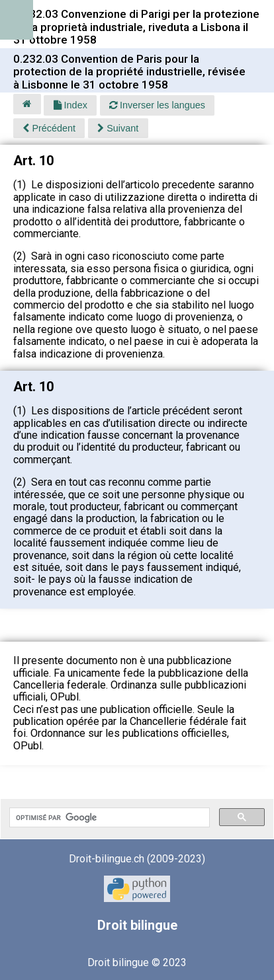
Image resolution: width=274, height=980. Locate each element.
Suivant (118, 128)
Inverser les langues (157, 105)
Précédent (49, 128)
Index (70, 105)
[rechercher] (108, 817)
